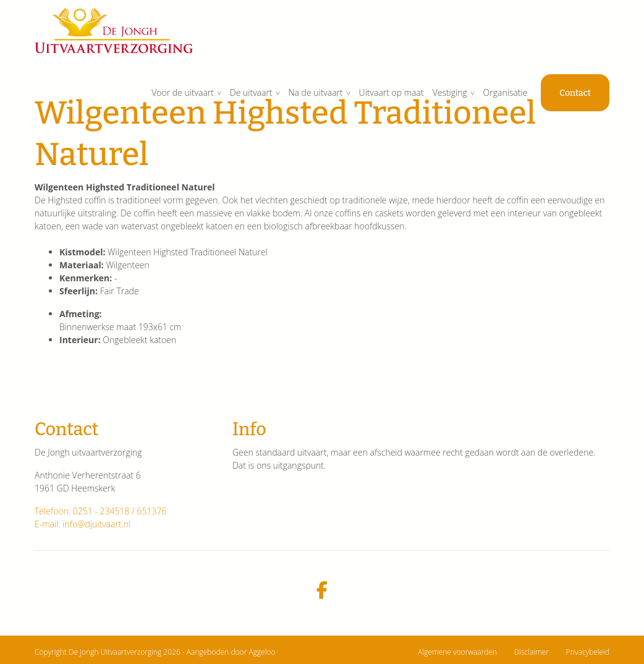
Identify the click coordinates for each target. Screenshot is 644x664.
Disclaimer (532, 652)
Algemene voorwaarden (457, 652)
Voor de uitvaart (183, 92)
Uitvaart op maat (392, 92)
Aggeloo (262, 652)
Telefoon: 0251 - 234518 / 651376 (100, 511)
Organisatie (506, 92)
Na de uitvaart (315, 92)
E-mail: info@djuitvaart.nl (83, 524)
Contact (575, 93)
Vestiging (450, 92)
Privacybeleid (588, 652)
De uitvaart (251, 92)
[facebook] (322, 591)
